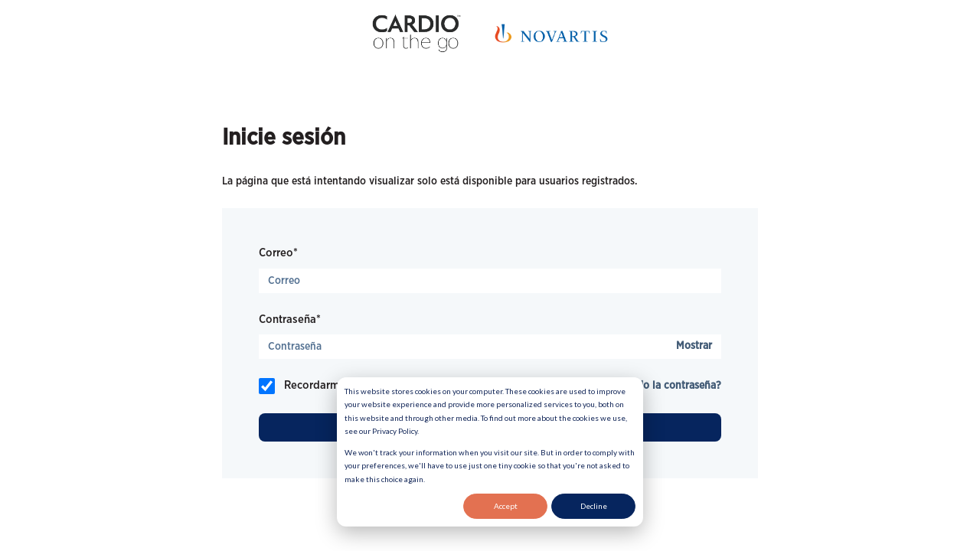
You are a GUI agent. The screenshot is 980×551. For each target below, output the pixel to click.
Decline (594, 506)
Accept (506, 506)
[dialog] (490, 452)
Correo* (278, 253)
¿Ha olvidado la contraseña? (654, 386)
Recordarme (315, 385)
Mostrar (694, 346)
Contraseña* (290, 320)
